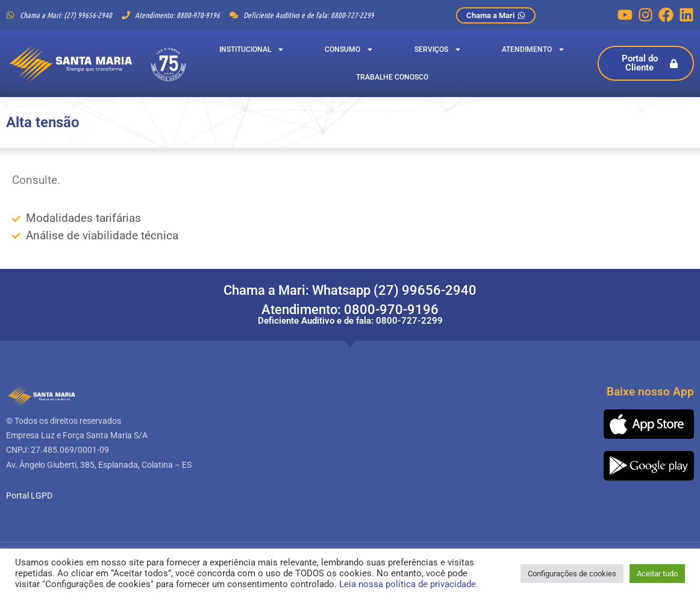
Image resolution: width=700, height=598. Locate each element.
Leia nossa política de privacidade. (409, 584)
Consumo (349, 49)
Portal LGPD (29, 496)
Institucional (252, 49)
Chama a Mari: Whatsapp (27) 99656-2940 (350, 290)
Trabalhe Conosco (392, 77)
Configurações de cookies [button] (572, 574)
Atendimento (533, 49)
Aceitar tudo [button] (657, 574)
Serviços (438, 49)
